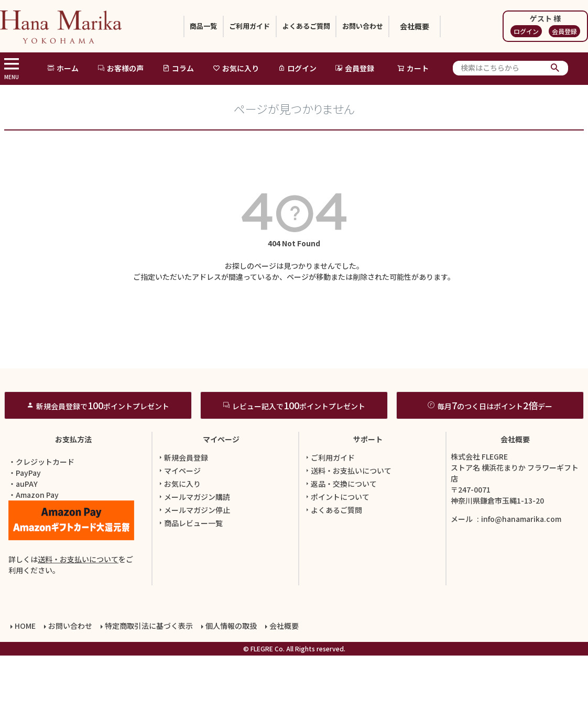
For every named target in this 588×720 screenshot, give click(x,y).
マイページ (221, 507)
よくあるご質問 (312, 26)
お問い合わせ (382, 26)
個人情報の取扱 (229, 692)
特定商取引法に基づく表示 (147, 692)
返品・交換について (340, 552)
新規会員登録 (182, 526)
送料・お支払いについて (78, 627)
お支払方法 (73, 507)
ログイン (526, 31)
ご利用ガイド (243, 26)
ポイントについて (336, 565)
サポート (368, 507)
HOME (23, 692)
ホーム (63, 68)
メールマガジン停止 (193, 578)
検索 (555, 68)
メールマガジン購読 (193, 565)
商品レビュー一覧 (190, 591)
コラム (178, 68)
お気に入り (236, 68)
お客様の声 (121, 68)
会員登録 (564, 31)
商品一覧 (184, 26)
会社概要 (441, 26)
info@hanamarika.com (521, 587)
